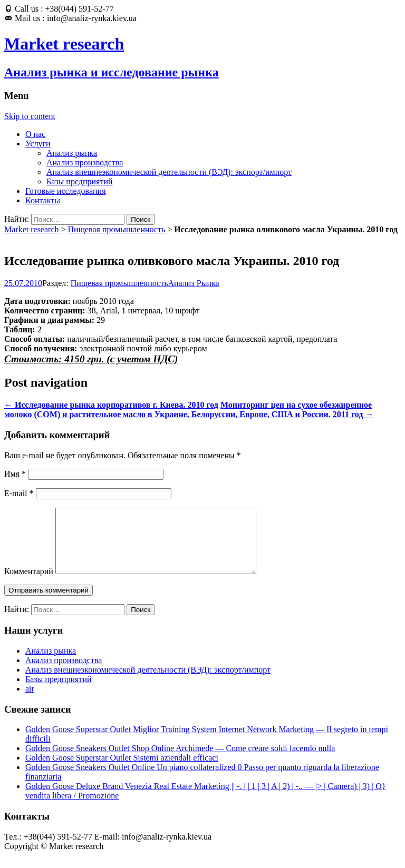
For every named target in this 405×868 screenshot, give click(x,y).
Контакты (43, 200)
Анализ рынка (72, 153)
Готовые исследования (66, 191)
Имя (15, 474)
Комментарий (29, 584)
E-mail (19, 493)
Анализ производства (85, 162)
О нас (35, 134)
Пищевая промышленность (117, 229)
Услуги (38, 144)
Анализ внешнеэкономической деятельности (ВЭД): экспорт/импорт (169, 172)
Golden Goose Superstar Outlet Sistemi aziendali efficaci (122, 770)
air (30, 701)
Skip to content (30, 116)
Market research (32, 229)
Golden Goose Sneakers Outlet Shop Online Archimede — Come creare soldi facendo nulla (180, 761)
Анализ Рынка (194, 283)
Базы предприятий (80, 181)
